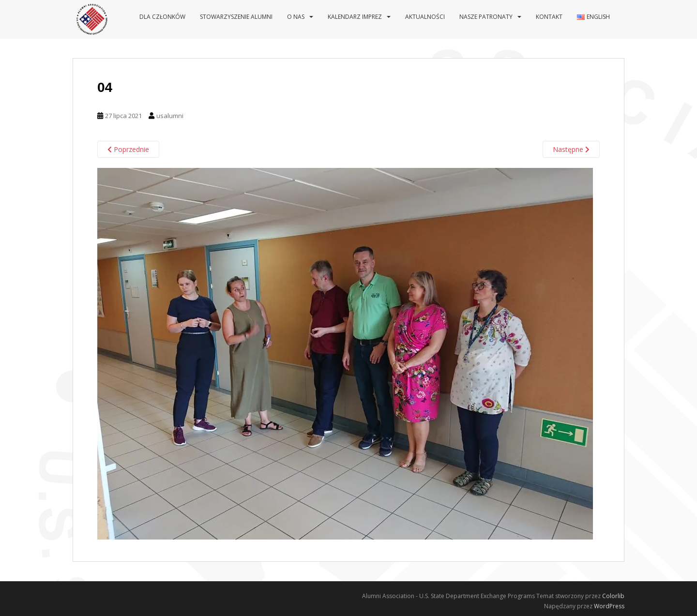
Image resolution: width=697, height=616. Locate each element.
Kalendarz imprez (355, 17)
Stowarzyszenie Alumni (236, 17)
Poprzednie (128, 149)
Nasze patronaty (486, 17)
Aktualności (425, 17)
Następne (571, 149)
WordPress (609, 606)
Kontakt (549, 17)
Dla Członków (162, 17)
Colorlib (613, 596)
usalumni (170, 116)
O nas (296, 17)
